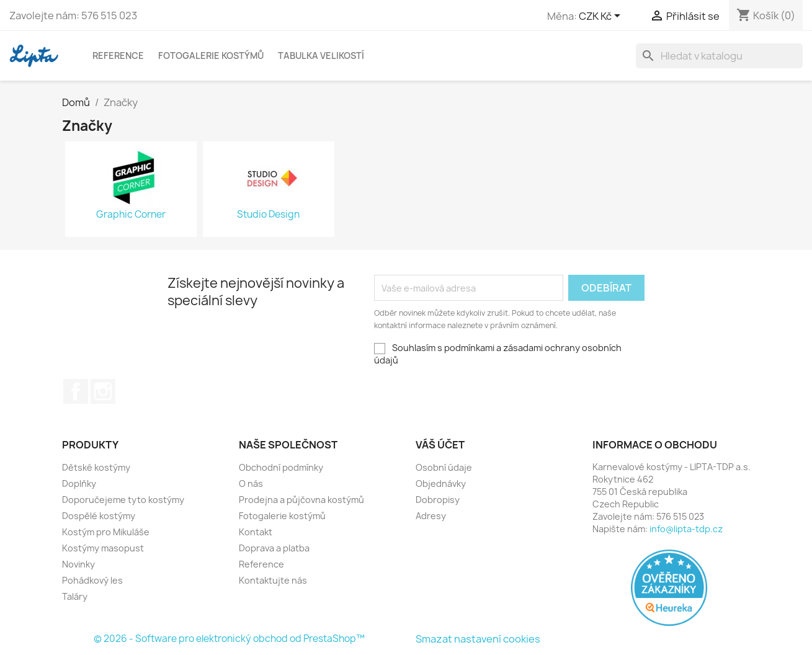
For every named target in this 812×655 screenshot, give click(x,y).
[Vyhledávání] (719, 56)
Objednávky (441, 483)
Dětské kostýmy (96, 467)
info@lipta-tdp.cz (686, 529)
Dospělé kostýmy (99, 516)
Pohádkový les (92, 580)
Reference (118, 56)
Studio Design (268, 215)
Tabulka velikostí (321, 56)
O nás (251, 483)
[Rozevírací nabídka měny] (602, 17)
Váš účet (440, 445)
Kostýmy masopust (103, 548)
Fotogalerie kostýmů (211, 56)
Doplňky (79, 483)
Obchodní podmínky (281, 467)
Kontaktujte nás (273, 580)
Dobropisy (438, 500)
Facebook (76, 391)
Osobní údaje (444, 467)
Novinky (78, 564)
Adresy (431, 516)
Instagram (103, 391)
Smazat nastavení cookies (478, 639)
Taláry (75, 596)
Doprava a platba (274, 548)
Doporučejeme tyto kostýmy (123, 500)
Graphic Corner (131, 215)
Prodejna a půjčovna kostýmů (301, 500)
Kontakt (256, 532)
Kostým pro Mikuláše (106, 532)
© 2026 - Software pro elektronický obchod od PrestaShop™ (229, 639)
